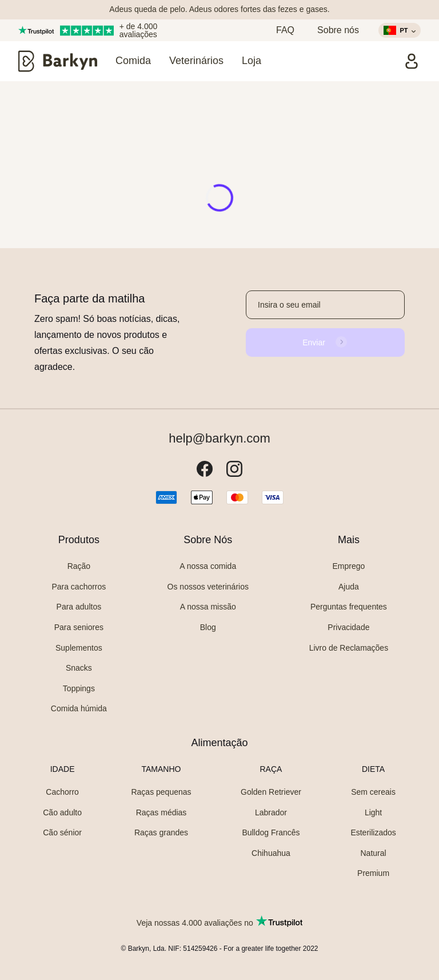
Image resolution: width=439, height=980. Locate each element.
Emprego (349, 566)
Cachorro (62, 792)
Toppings (79, 688)
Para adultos (79, 607)
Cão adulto (62, 812)
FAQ (285, 30)
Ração (79, 566)
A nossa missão (208, 607)
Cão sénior (62, 832)
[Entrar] (412, 61)
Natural (373, 853)
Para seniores (79, 627)
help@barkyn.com (219, 439)
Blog (208, 627)
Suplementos (79, 648)
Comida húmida (79, 708)
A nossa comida (208, 566)
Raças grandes (161, 832)
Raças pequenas (161, 792)
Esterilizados (373, 832)
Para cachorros (79, 587)
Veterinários (196, 61)
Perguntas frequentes (349, 607)
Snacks (79, 668)
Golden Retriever (271, 792)
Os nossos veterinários (208, 587)
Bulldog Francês (271, 832)
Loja (252, 61)
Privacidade (348, 627)
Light (373, 812)
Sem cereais (373, 792)
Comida (133, 61)
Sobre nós (338, 30)
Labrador (271, 812)
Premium (373, 873)
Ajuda (349, 587)
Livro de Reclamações (349, 648)
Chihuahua (271, 853)
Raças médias (161, 812)
